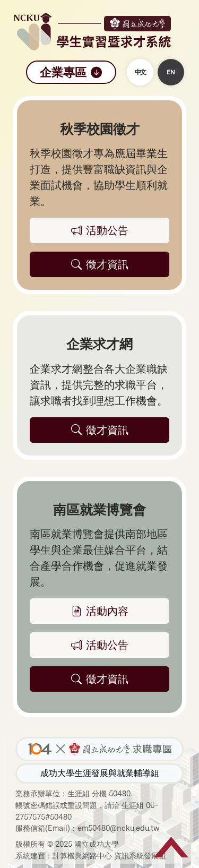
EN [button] (171, 72)
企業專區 (71, 72)
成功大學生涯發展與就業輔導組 (100, 773)
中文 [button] (140, 72)
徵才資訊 (100, 679)
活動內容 (100, 611)
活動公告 (100, 645)
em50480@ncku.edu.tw (119, 828)
